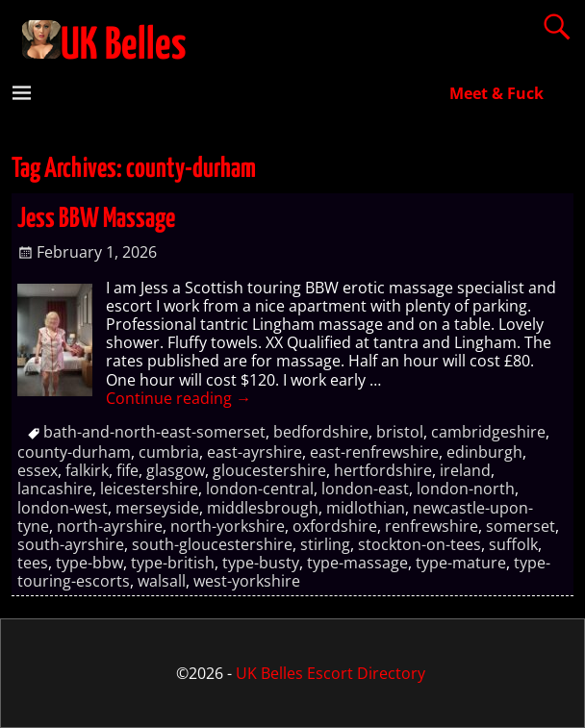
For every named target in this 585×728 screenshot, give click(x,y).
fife (127, 470)
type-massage (357, 563)
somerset (521, 526)
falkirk (87, 470)
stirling (325, 544)
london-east (365, 489)
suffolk (513, 544)
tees (33, 563)
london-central (260, 489)
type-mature (461, 563)
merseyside (157, 508)
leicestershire (149, 489)
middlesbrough (263, 508)
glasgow (176, 470)
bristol (400, 432)
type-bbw (89, 563)
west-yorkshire (247, 581)
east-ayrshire (254, 452)
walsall (162, 581)
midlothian (366, 508)
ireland (465, 470)
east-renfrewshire (374, 452)
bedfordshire (321, 432)
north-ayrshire (110, 526)
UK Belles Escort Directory (331, 673)
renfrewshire (432, 526)
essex (38, 470)
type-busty (261, 563)
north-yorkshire (228, 526)
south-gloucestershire (212, 544)
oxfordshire (335, 526)
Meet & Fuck (496, 93)
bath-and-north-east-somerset (154, 432)
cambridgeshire (488, 432)
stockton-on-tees (420, 544)
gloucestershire (269, 470)
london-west (63, 508)
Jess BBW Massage (96, 219)
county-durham (74, 452)
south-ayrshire (71, 544)
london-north (466, 489)
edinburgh (484, 452)
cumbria (169, 452)
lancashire (55, 489)
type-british (173, 563)
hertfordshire (383, 470)
